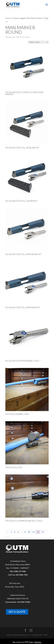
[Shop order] (38, 42)
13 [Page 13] (43, 532)
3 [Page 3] (18, 532)
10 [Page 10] (29, 532)
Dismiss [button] (38, 642)
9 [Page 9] (25, 532)
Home (8, 18)
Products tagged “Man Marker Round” (27, 18)
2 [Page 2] (15, 532)
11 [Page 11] (33, 532)
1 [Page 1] (11, 532)
